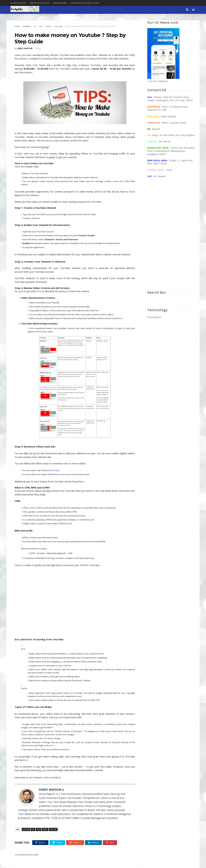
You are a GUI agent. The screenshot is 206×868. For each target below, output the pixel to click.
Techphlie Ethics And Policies (85, 3)
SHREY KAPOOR (50, 790)
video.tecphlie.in (52, 777)
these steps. (54, 470)
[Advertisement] (171, 237)
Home (17, 26)
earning (27, 26)
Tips (41, 26)
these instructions (63, 474)
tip (35, 26)
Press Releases (60, 3)
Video (49, 26)
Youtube (58, 26)
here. (120, 318)
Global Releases (18, 3)
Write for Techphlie (40, 3)
